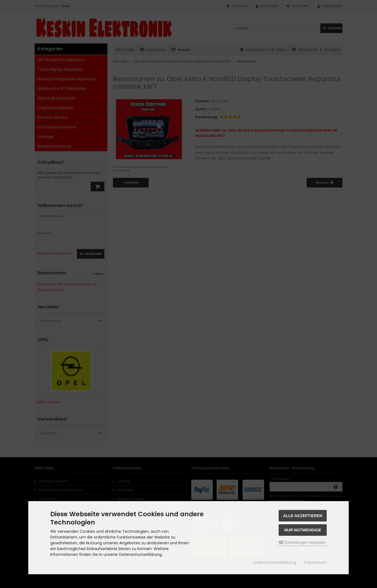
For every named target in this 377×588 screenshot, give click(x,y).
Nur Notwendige (303, 530)
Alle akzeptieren (303, 516)
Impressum (315, 562)
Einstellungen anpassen (302, 542)
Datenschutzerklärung (275, 562)
